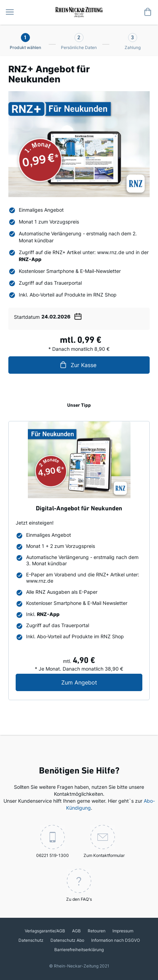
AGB (76, 931)
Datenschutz (31, 940)
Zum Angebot (102, 682)
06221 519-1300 (53, 841)
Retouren (97, 931)
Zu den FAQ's (79, 885)
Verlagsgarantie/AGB (45, 931)
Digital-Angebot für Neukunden (79, 509)
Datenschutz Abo (67, 940)
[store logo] (79, 11)
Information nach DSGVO (116, 940)
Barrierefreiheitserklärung (79, 950)
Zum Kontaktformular (104, 841)
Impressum (123, 931)
